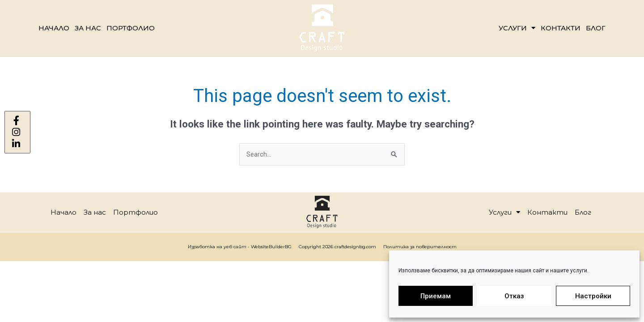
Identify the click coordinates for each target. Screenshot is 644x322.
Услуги (517, 28)
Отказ (514, 296)
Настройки (593, 296)
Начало (54, 28)
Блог (596, 28)
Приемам (436, 296)
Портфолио (131, 28)
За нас (88, 28)
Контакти (561, 28)
